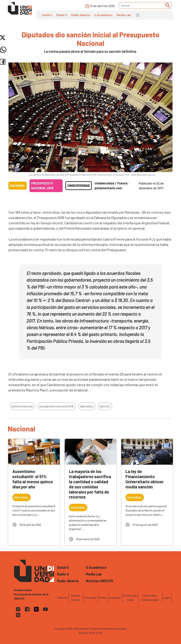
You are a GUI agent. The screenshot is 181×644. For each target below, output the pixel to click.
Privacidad (90, 598)
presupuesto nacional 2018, (57, 406)
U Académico (103, 15)
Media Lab (124, 15)
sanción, (105, 406)
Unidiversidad (79, 186)
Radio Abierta (81, 15)
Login (167, 598)
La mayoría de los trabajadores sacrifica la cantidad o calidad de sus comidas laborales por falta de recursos (90, 484)
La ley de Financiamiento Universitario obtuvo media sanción (144, 479)
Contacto (115, 598)
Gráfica (103, 598)
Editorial (62, 598)
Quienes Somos (76, 598)
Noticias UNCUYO (100, 581)
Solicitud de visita (130, 598)
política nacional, (22, 406)
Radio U (62, 15)
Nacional (18, 186)
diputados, (87, 406)
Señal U (47, 15)
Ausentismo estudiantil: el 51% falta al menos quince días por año (33, 479)
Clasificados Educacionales (150, 598)
